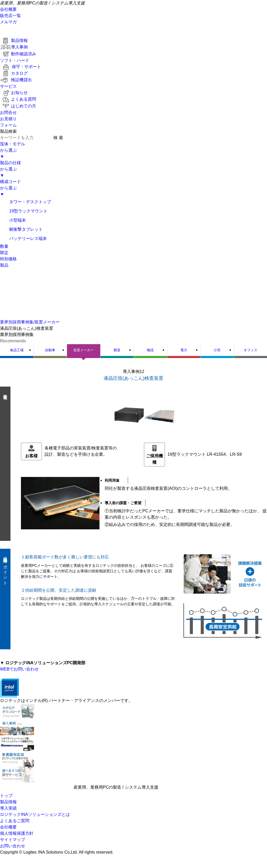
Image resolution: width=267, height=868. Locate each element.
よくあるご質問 (15, 821)
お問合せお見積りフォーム (8, 119)
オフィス (251, 350)
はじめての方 (18, 106)
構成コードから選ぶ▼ (10, 188)
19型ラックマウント (24, 211)
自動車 (50, 350)
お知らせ (14, 93)
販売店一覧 (10, 16)
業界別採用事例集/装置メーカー (30, 322)
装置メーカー (84, 350)
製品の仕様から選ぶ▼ (10, 169)
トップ (6, 796)
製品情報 (14, 40)
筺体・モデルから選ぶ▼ (13, 150)
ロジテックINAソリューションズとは (35, 814)
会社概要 (8, 9)
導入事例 (14, 47)
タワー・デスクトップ (26, 202)
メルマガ (8, 22)
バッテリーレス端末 (23, 238)
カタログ (14, 73)
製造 (117, 350)
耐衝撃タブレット (21, 229)
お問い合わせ (13, 846)
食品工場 (17, 350)
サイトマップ (13, 840)
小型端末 (13, 220)
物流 (150, 350)
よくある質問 (18, 99)
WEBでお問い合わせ (19, 669)
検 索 (58, 138)
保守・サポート (21, 67)
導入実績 (8, 808)
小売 (217, 350)
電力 (184, 350)
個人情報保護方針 (17, 833)
